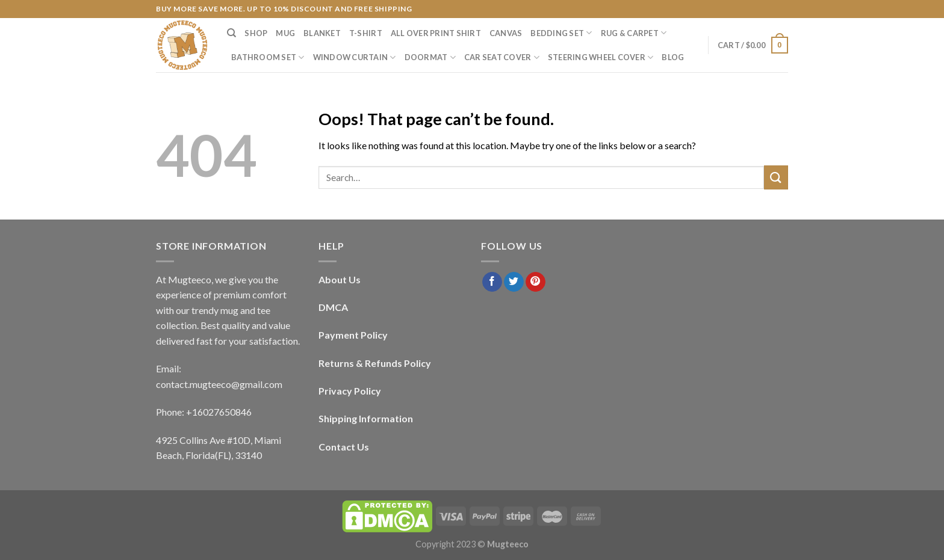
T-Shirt (366, 33)
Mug (285, 33)
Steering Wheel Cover (601, 57)
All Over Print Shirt (436, 33)
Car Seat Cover (502, 57)
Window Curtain (355, 57)
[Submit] (776, 177)
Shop (256, 33)
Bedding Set (561, 33)
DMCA (333, 307)
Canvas (506, 33)
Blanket (322, 33)
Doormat (430, 57)
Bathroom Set (268, 57)
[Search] (231, 33)
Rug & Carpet (634, 33)
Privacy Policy (350, 391)
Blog (673, 57)
